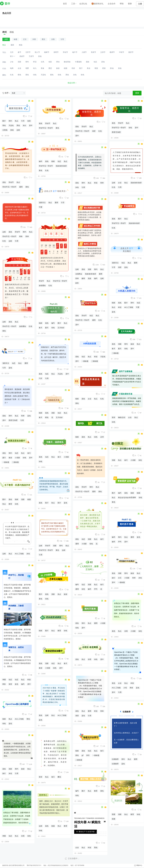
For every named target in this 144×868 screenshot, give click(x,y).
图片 (4, 121)
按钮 (12, 130)
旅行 (4, 773)
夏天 (4, 458)
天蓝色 (11, 125)
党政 (90, 278)
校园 (29, 499)
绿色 (24, 458)
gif (82, 755)
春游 (10, 458)
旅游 (23, 769)
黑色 (18, 125)
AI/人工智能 (19, 554)
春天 (29, 453)
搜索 (137, 93)
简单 (27, 236)
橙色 (47, 417)
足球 (102, 437)
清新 (23, 499)
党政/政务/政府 (61, 166)
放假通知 (23, 326)
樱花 (59, 777)
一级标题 (6, 462)
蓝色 (10, 368)
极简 (83, 278)
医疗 (47, 503)
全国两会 (79, 274)
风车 (88, 755)
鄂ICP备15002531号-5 (34, 865)
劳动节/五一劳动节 (9, 187)
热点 (17, 121)
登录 (130, 4)
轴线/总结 (122, 417)
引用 (17, 241)
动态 (14, 363)
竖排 (41, 777)
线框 (17, 499)
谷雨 (23, 836)
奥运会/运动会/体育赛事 (127, 498)
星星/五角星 (13, 420)
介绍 (125, 688)
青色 (4, 125)
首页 (65, 4)
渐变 (10, 684)
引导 (23, 121)
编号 (23, 684)
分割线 (5, 130)
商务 (21, 236)
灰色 (28, 554)
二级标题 (15, 462)
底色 (4, 182)
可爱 (41, 207)
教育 (10, 504)
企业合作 (112, 4)
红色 (4, 241)
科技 (29, 680)
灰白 (24, 125)
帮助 (122, 4)
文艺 (120, 578)
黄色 (27, 187)
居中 (31, 125)
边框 (18, 130)
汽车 (41, 378)
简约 (10, 121)
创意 (29, 121)
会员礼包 (83, 4)
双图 (114, 814)
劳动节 (11, 182)
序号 (96, 589)
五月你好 (61, 328)
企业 (90, 399)
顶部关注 (6, 363)
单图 (4, 680)
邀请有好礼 (97, 4)
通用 (21, 187)
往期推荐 (115, 759)
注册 (140, 4)
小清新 (17, 458)
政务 (77, 283)
